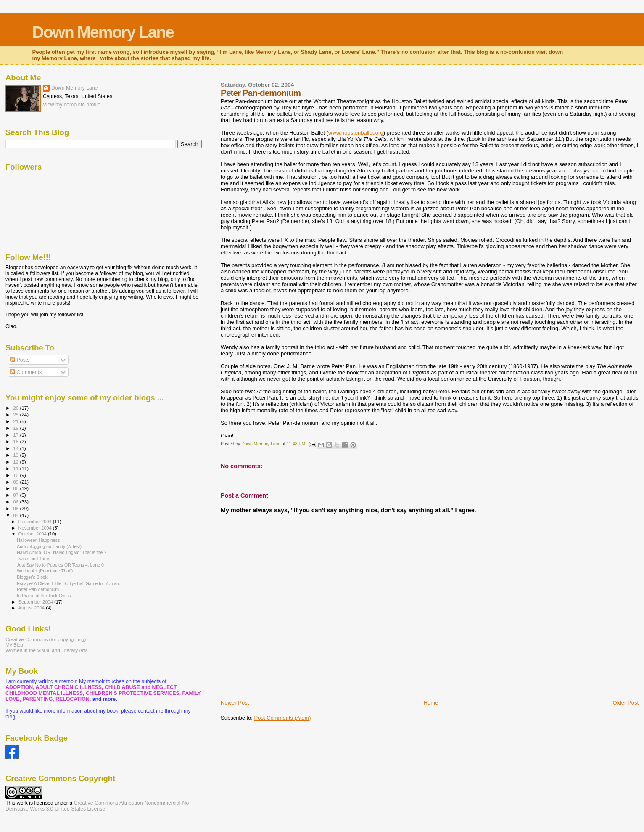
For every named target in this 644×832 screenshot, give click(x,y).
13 (16, 455)
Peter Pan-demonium (38, 589)
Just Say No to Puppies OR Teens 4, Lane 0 (60, 565)
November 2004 (36, 528)
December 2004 (36, 522)
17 (16, 435)
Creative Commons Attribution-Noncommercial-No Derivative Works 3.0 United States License (97, 806)
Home (431, 703)
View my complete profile (72, 105)
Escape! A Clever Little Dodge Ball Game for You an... (70, 583)
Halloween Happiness (38, 540)
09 (16, 482)
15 (16, 441)
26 (16, 408)
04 (16, 515)
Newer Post (235, 703)
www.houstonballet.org (356, 133)
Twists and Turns (33, 559)
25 (16, 415)
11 (16, 468)
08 (16, 488)
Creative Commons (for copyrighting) (46, 639)
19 (16, 428)
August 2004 (32, 608)
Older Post (626, 703)
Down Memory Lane (103, 32)
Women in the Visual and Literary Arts (47, 650)
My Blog (14, 645)
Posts (20, 360)
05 (16, 508)
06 (16, 502)
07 (16, 495)
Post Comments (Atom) (283, 718)
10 (16, 475)
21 (16, 421)
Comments (26, 372)
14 (16, 448)
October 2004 (33, 534)
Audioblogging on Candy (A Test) (49, 546)
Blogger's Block (32, 577)
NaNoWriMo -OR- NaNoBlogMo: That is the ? (62, 552)
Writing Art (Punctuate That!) (45, 571)
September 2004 (36, 602)
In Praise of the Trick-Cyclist (44, 596)
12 (16, 462)
